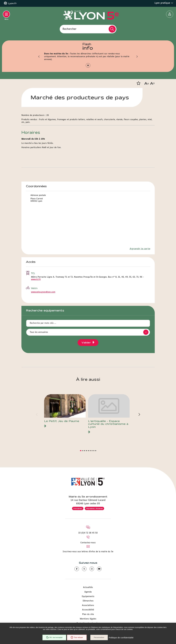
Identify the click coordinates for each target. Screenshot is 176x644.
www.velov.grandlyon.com (43, 292)
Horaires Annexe (94, 508)
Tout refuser (77, 637)
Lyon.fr (12, 3)
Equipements (88, 596)
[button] (39, 57)
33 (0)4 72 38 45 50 (88, 533)
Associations (88, 605)
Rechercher (69, 29)
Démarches (88, 601)
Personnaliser (99, 637)
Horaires (78, 508)
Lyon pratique (164, 3)
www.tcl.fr (36, 279)
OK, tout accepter (54, 637)
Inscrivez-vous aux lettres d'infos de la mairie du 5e (88, 552)
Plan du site (88, 614)
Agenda (88, 592)
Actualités (88, 587)
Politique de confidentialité (121, 638)
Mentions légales (88, 619)
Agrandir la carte (140, 249)
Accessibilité (88, 610)
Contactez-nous (88, 543)
